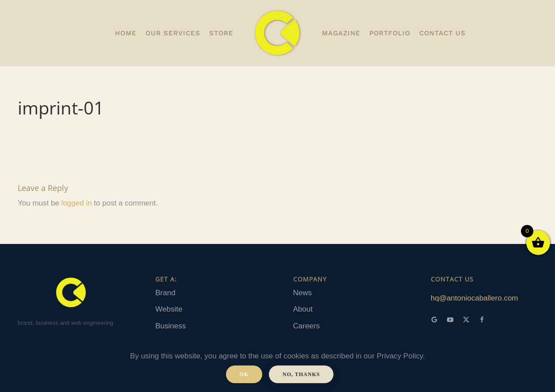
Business (170, 326)
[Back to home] (278, 33)
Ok (244, 374)
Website (169, 309)
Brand (165, 293)
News (303, 293)
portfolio (390, 33)
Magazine (341, 33)
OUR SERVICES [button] (173, 33)
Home (126, 33)
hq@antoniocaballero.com (475, 298)
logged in (77, 203)
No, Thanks (301, 374)
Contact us (442, 33)
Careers (306, 326)
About (303, 309)
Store (221, 33)
